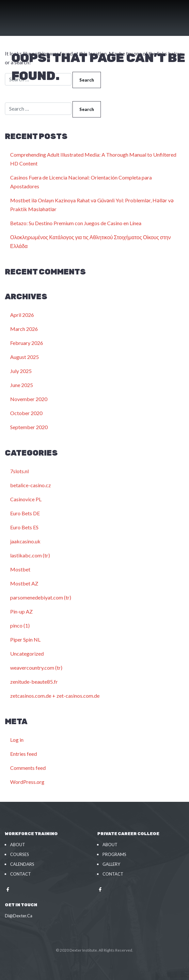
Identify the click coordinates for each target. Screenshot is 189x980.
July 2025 (21, 371)
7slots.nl (19, 471)
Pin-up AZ (21, 611)
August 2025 (24, 357)
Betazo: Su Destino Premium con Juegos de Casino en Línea (76, 223)
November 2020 (29, 399)
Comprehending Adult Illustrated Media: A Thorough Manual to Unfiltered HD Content (93, 159)
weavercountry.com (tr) (36, 668)
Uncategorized (27, 653)
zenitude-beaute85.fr (34, 682)
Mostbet (20, 569)
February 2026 (27, 343)
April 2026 (22, 315)
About (18, 845)
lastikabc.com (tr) (30, 555)
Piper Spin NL (25, 639)
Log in (17, 740)
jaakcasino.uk (25, 541)
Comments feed (28, 768)
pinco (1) (20, 625)
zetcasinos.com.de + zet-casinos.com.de (55, 696)
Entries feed (24, 754)
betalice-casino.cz (31, 485)
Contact (21, 874)
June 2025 (22, 385)
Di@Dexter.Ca (19, 916)
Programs (114, 854)
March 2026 (24, 329)
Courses (20, 854)
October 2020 (26, 413)
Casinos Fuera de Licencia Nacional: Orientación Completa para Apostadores (81, 182)
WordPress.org (27, 782)
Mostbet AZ (24, 583)
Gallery (111, 864)
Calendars (22, 864)
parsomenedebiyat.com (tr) (41, 597)
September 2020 (29, 427)
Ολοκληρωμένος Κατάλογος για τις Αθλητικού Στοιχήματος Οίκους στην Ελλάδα (90, 241)
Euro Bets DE (25, 513)
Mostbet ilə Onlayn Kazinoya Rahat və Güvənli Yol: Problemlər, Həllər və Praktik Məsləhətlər (92, 205)
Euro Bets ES (24, 527)
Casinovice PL (26, 499)
